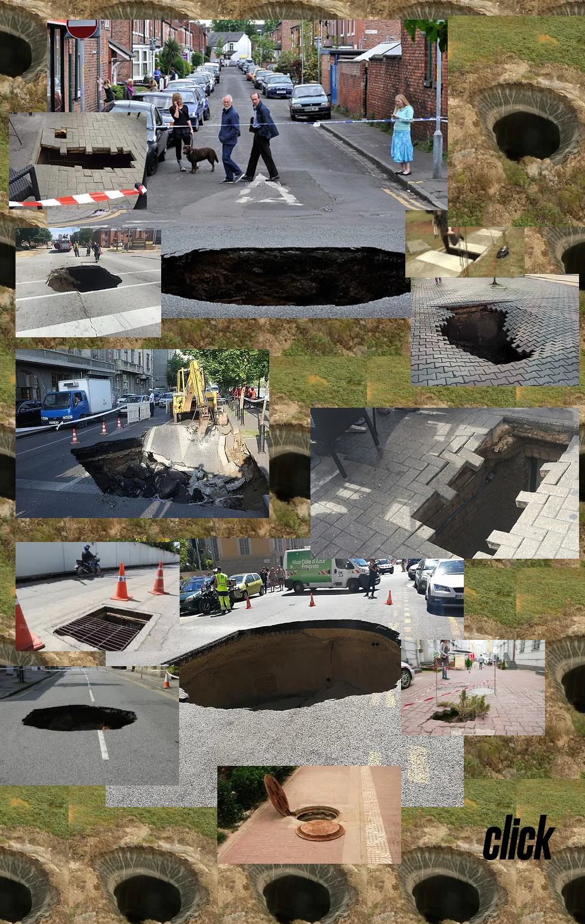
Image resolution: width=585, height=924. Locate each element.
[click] (518, 839)
